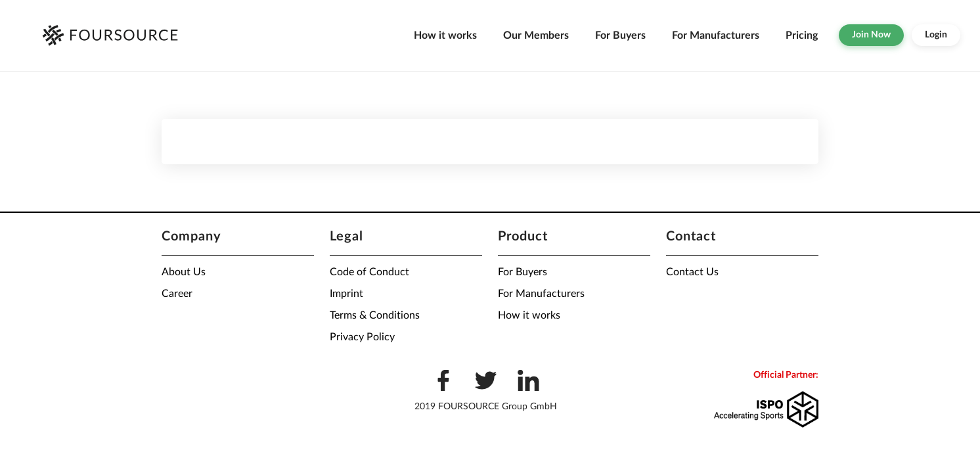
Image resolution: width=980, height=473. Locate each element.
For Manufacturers (716, 35)
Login (936, 35)
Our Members (536, 35)
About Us (184, 272)
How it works (445, 35)
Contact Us (692, 272)
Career (177, 294)
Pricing (802, 35)
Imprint (346, 294)
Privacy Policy (362, 337)
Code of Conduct (369, 272)
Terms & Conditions (375, 315)
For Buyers (620, 35)
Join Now (871, 35)
